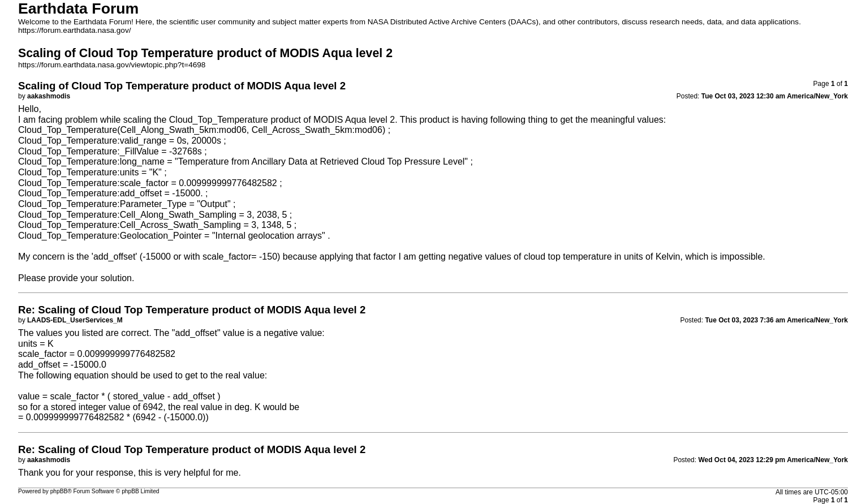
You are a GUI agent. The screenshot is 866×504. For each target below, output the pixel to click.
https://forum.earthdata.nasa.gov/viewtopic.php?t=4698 (112, 65)
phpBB (59, 491)
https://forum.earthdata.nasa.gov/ (75, 30)
